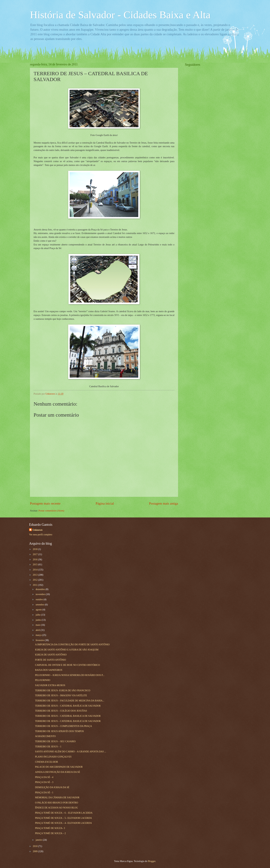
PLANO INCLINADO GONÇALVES (53, 757)
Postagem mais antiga (164, 503)
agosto (39, 610)
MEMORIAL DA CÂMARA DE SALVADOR (57, 798)
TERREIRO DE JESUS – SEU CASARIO (55, 741)
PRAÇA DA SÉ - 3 (44, 782)
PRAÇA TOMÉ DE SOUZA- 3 (50, 828)
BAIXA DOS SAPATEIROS (49, 670)
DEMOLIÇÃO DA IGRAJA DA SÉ (52, 787)
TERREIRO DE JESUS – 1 (48, 747)
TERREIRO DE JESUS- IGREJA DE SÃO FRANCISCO (63, 690)
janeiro (39, 840)
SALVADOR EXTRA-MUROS (50, 685)
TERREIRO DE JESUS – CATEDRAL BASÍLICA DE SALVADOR (68, 706)
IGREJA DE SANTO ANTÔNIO (51, 655)
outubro (40, 599)
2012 (35, 580)
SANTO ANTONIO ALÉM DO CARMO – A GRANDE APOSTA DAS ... (71, 752)
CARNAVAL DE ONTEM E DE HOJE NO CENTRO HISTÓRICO (67, 665)
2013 (35, 575)
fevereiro (40, 640)
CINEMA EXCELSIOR (46, 762)
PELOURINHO (43, 680)
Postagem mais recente (45, 503)
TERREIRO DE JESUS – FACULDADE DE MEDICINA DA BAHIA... (70, 701)
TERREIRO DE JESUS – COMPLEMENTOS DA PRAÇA (63, 726)
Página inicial (105, 503)
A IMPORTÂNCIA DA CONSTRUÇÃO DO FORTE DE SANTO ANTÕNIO (72, 645)
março (39, 635)
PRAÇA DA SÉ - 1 (44, 793)
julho (38, 615)
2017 (35, 554)
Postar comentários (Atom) (51, 511)
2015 (35, 565)
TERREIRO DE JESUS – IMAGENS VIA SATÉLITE (61, 695)
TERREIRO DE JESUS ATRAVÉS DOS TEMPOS (59, 731)
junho (39, 620)
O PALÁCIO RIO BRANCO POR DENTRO (56, 803)
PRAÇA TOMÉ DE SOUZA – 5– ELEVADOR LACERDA (63, 818)
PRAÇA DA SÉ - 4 (44, 777)
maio (38, 625)
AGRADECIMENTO (45, 736)
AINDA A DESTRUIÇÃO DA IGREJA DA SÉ (57, 772)
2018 (35, 549)
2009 (35, 851)
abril (38, 630)
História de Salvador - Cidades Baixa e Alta (120, 15)
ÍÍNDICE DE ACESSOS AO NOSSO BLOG (56, 808)
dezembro (41, 589)
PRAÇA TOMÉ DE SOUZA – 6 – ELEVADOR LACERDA (64, 813)
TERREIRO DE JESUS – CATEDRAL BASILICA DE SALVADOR (68, 716)
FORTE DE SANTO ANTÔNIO (50, 660)
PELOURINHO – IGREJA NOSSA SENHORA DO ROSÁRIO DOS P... (70, 675)
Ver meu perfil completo (41, 535)
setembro (40, 605)
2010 (35, 846)
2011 (35, 585)
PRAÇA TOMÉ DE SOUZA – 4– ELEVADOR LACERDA (63, 823)
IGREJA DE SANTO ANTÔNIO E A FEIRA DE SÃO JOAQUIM (67, 650)
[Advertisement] (211, 122)
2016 (35, 560)
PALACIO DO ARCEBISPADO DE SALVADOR (59, 767)
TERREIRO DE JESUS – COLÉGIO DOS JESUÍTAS (61, 711)
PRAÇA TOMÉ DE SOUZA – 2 (50, 833)
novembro (41, 594)
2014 (35, 570)
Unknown (38, 530)
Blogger (152, 861)
